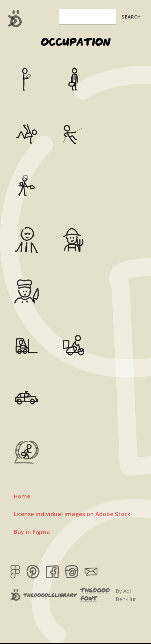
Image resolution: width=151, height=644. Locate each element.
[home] (13, 18)
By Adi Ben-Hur (126, 595)
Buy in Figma (32, 532)
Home (22, 496)
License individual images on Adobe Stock (72, 514)
